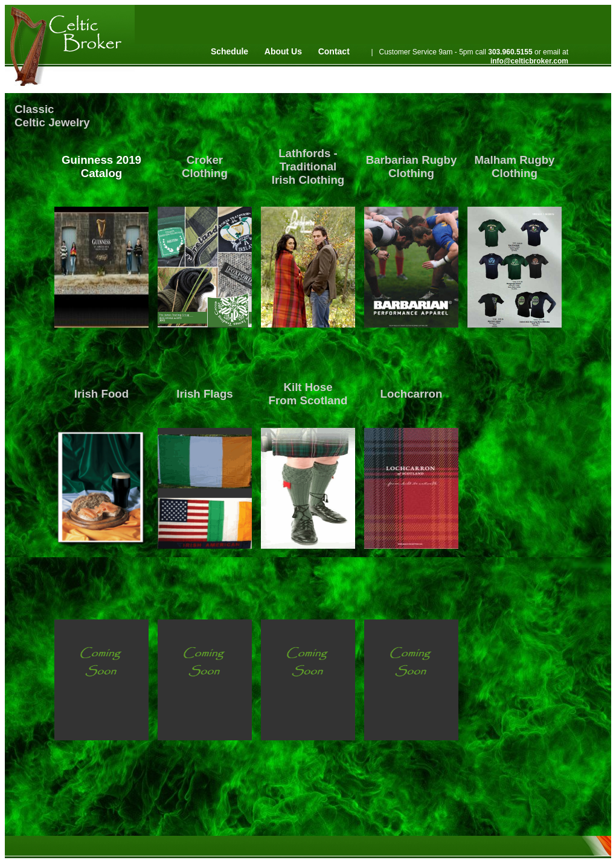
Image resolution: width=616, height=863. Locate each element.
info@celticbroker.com (529, 61)
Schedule (229, 51)
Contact (334, 51)
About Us (283, 51)
